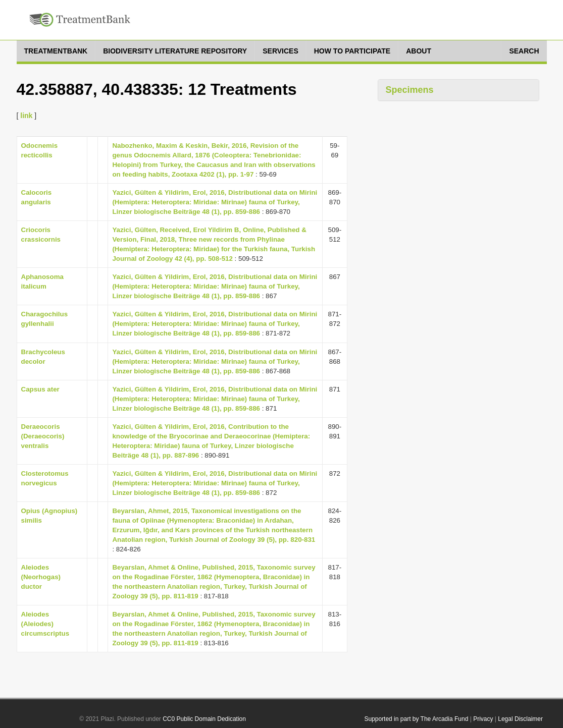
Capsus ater (40, 389)
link (26, 116)
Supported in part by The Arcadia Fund (416, 719)
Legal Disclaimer (520, 719)
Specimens (410, 90)
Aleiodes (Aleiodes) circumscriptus (45, 624)
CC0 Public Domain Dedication (204, 719)
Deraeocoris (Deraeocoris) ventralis (43, 436)
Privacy (483, 719)
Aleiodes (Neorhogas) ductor (41, 577)
